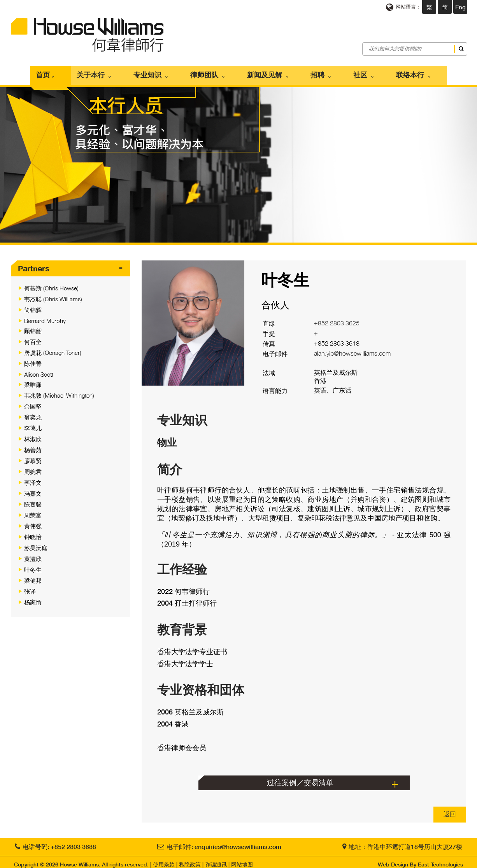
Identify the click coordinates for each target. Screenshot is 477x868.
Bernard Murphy (45, 316)
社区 (344, 73)
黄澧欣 (33, 554)
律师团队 (217, 73)
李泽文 (33, 477)
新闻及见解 (268, 73)
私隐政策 (190, 859)
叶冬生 (33, 564)
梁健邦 (33, 575)
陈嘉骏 (33, 499)
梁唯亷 (33, 379)
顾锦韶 (33, 326)
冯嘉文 (33, 488)
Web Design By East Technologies (420, 859)
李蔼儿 (33, 423)
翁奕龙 (33, 412)
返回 (450, 809)
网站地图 (242, 859)
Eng (460, 7)
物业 (167, 437)
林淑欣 (33, 434)
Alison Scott (39, 369)
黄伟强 (33, 521)
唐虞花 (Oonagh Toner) (53, 348)
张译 (30, 586)
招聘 (311, 73)
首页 (85, 73)
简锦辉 (33, 305)
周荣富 (33, 510)
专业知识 (171, 73)
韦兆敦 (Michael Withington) (59, 390)
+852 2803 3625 (337, 318)
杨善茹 (33, 445)
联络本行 (383, 73)
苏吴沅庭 (36, 543)
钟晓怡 (33, 532)
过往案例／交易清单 (300, 777)
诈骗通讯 (216, 859)
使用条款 (164, 859)
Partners (34, 263)
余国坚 (33, 401)
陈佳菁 (33, 358)
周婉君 (33, 466)
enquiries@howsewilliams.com (238, 841)
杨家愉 (33, 597)
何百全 (33, 337)
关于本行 (124, 73)
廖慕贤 (33, 456)
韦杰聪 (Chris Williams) (53, 294)
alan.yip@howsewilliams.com (352, 349)
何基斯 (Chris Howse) (51, 283)
